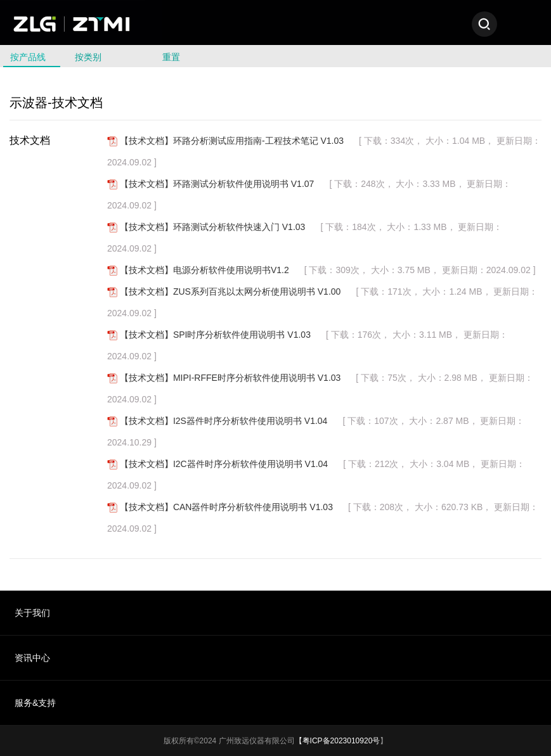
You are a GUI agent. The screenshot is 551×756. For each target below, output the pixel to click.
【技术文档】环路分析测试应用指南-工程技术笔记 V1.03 (232, 141)
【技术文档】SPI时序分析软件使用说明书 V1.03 (215, 335)
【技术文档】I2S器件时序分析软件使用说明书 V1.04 (224, 421)
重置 (171, 57)
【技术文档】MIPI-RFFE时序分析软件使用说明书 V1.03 (230, 378)
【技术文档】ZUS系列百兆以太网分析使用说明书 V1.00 (230, 292)
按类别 (92, 57)
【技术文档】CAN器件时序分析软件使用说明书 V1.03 (226, 507)
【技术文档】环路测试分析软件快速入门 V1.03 (212, 227)
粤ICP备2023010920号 (341, 741)
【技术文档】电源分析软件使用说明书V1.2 (204, 270)
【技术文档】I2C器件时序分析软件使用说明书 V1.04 (224, 464)
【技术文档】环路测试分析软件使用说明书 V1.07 (217, 184)
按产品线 (32, 57)
